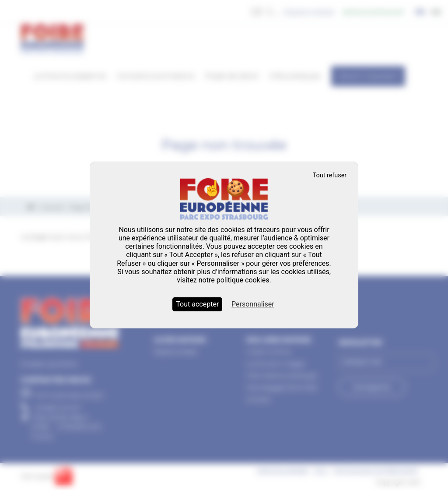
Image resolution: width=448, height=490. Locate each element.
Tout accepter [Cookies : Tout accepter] (197, 304)
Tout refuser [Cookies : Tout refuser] (330, 175)
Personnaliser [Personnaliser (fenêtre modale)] (253, 304)
